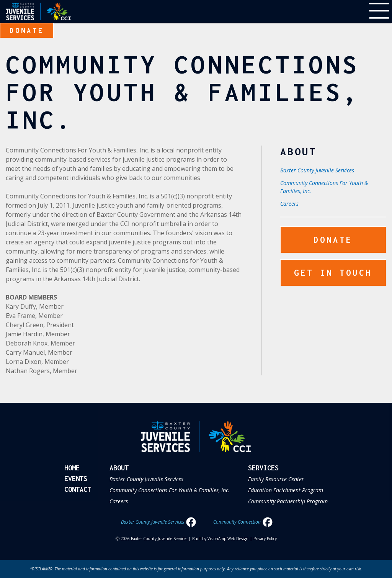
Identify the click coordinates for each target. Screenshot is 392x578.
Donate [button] (27, 30)
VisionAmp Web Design (228, 539)
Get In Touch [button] (333, 273)
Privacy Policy (265, 539)
